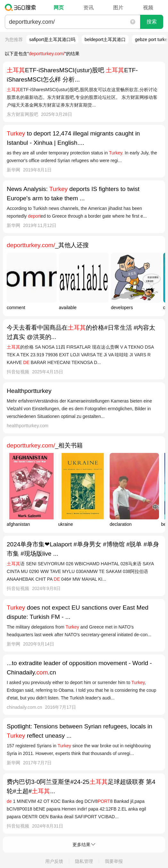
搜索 (152, 22)
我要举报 (114, 861)
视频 (148, 8)
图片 (118, 8)
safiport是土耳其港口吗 (52, 39)
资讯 (88, 8)
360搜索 (22, 7)
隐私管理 (84, 861)
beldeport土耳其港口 (105, 39)
